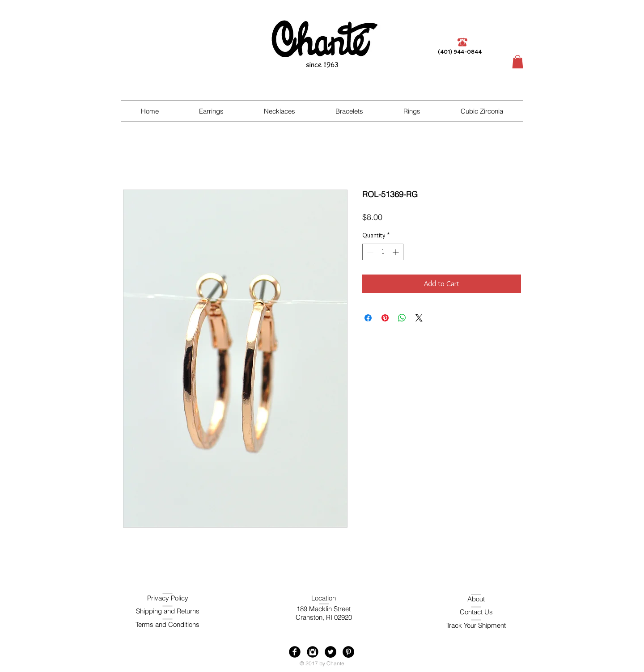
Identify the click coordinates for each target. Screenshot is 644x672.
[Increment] (396, 252)
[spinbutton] (383, 252)
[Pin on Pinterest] (385, 318)
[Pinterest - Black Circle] (348, 652)
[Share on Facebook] (368, 318)
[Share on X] (419, 318)
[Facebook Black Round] (295, 652)
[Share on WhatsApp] (402, 318)
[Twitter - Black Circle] (330, 652)
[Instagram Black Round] (313, 652)
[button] (518, 62)
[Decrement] (369, 252)
